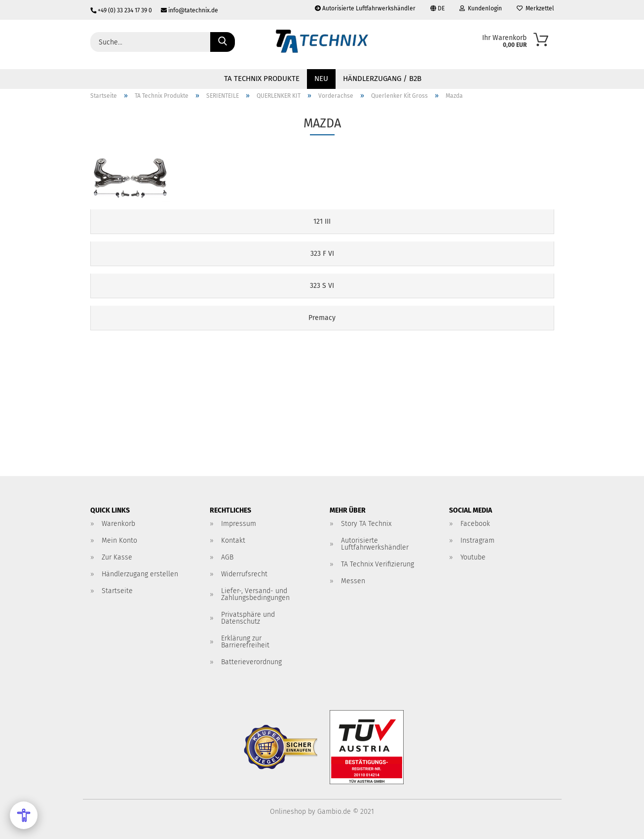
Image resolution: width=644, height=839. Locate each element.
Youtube (473, 557)
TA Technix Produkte (262, 79)
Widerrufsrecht (244, 574)
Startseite (117, 591)
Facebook (475, 524)
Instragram (477, 540)
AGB (227, 557)
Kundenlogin (481, 8)
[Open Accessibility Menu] (24, 815)
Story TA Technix (366, 524)
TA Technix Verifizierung (378, 564)
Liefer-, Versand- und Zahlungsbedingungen (255, 594)
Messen (353, 581)
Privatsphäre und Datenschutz (248, 618)
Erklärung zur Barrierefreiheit (245, 642)
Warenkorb (118, 524)
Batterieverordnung (251, 662)
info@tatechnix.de (186, 10)
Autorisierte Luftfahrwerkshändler (365, 8)
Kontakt (233, 540)
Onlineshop (288, 812)
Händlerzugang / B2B (382, 79)
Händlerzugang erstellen (140, 574)
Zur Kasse (117, 557)
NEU (321, 79)
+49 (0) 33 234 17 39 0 (122, 10)
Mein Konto (119, 540)
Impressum (239, 524)
